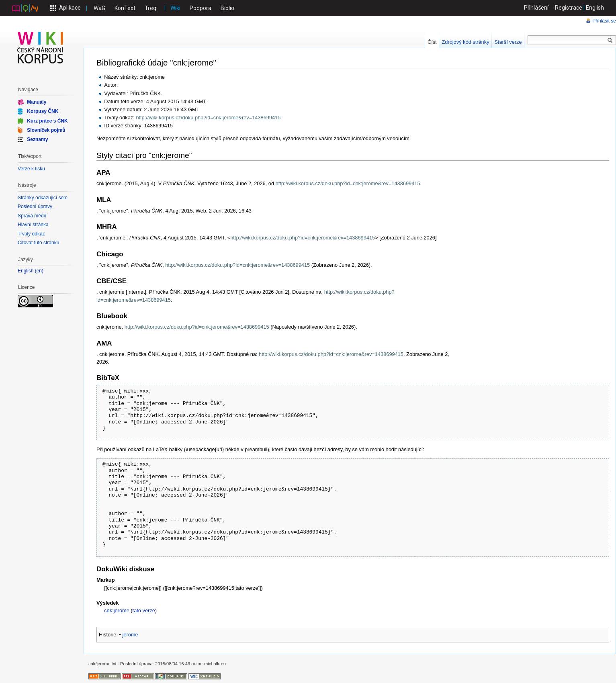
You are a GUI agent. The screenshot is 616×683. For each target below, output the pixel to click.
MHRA (107, 227)
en (39, 271)
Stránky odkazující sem (43, 198)
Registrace (569, 8)
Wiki (175, 8)
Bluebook (112, 316)
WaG (99, 8)
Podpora (201, 8)
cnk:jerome (117, 610)
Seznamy (37, 139)
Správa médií (32, 216)
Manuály (37, 102)
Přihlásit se (604, 21)
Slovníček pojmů (46, 130)
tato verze (144, 610)
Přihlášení (536, 8)
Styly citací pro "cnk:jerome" (144, 155)
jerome (130, 635)
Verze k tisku (31, 169)
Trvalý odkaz (31, 234)
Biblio (227, 8)
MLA (104, 200)
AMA (104, 343)
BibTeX (108, 378)
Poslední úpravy (35, 207)
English (595, 8)
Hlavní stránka (33, 225)
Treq (150, 8)
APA (103, 173)
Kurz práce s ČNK (47, 121)
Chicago (110, 254)
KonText (125, 8)
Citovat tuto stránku (38, 243)
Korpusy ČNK (43, 111)
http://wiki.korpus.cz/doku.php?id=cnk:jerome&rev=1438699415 (208, 118)
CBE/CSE (112, 281)
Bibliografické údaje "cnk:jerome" (156, 62)
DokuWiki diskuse (125, 569)
